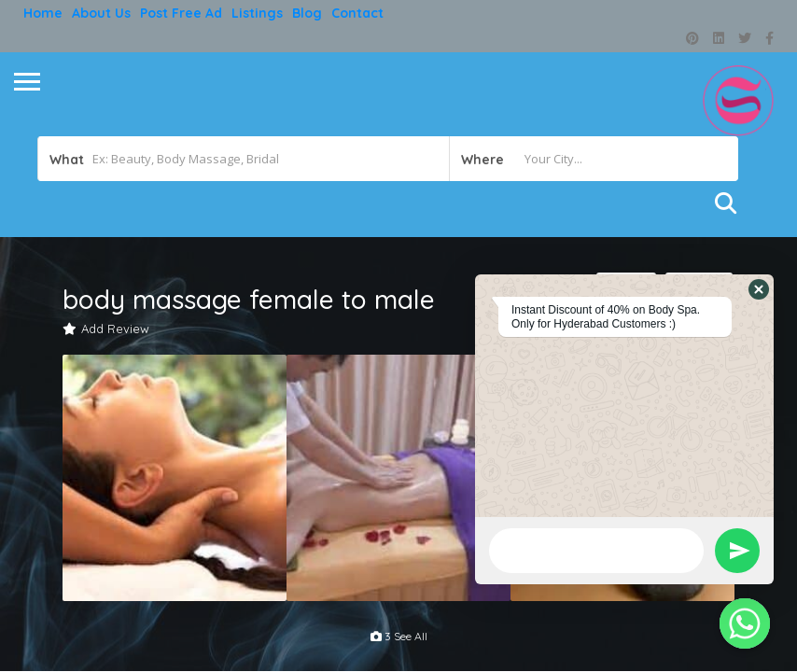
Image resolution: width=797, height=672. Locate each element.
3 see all (399, 636)
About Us (101, 13)
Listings (257, 13)
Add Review (106, 329)
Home (43, 13)
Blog (307, 13)
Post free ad (181, 13)
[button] (759, 289)
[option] (175, 478)
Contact (357, 13)
